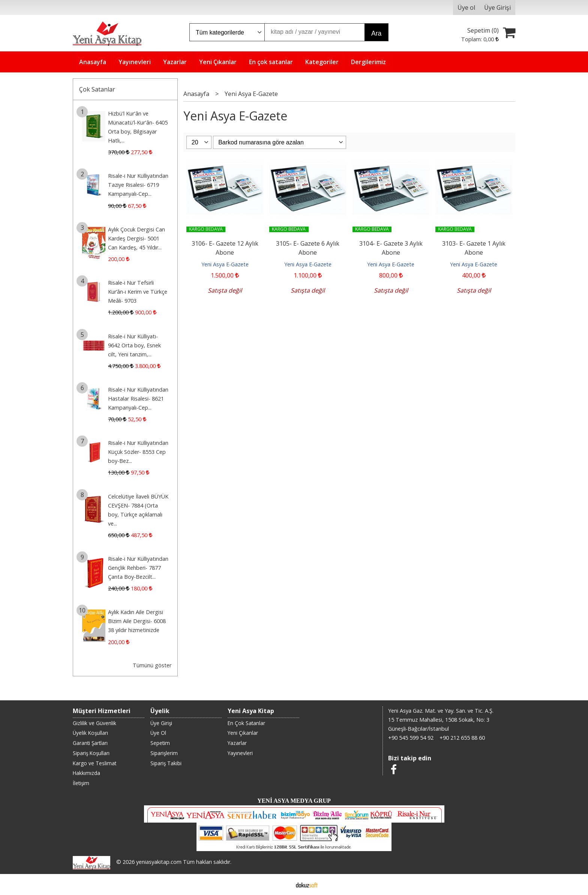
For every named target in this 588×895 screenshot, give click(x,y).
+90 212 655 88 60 (462, 738)
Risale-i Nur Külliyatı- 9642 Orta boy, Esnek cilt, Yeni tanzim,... (134, 345)
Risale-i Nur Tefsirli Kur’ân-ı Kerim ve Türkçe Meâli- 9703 (138, 292)
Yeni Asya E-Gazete (225, 264)
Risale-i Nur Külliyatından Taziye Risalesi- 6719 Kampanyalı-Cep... (138, 185)
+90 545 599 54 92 (411, 738)
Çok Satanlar (97, 89)
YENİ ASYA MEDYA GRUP (294, 801)
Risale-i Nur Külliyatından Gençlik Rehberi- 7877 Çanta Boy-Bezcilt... (138, 568)
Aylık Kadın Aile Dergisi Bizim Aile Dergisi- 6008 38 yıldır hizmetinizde (137, 621)
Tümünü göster (152, 665)
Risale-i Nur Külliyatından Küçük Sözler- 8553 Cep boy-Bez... (138, 452)
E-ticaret (282, 884)
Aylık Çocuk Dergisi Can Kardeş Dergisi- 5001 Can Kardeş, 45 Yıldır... (136, 238)
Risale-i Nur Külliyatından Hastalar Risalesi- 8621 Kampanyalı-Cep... (138, 399)
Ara (376, 33)
